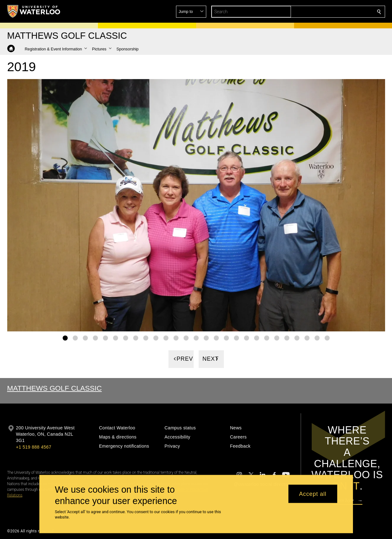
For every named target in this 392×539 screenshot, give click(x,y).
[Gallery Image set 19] (247, 338)
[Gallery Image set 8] (136, 338)
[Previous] (181, 359)
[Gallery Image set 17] (226, 338)
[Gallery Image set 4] (95, 338)
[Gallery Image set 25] (307, 338)
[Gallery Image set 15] (206, 338)
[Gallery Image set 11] (166, 338)
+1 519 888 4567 (34, 447)
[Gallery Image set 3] (85, 338)
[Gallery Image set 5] (105, 338)
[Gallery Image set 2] (75, 338)
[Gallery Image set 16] (216, 338)
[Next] (211, 359)
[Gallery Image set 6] (116, 338)
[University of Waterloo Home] (34, 11)
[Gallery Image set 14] (196, 338)
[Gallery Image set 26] (317, 338)
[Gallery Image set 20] (257, 338)
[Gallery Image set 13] (186, 338)
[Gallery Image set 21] (267, 338)
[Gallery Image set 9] (146, 338)
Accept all (313, 494)
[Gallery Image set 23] (287, 338)
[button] (333, 12)
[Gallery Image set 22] (277, 338)
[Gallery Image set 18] (236, 338)
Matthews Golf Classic (55, 388)
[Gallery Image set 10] (156, 338)
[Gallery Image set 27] (327, 338)
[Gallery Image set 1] (65, 338)
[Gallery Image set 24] (297, 338)
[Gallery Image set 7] (126, 338)
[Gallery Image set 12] (176, 338)
